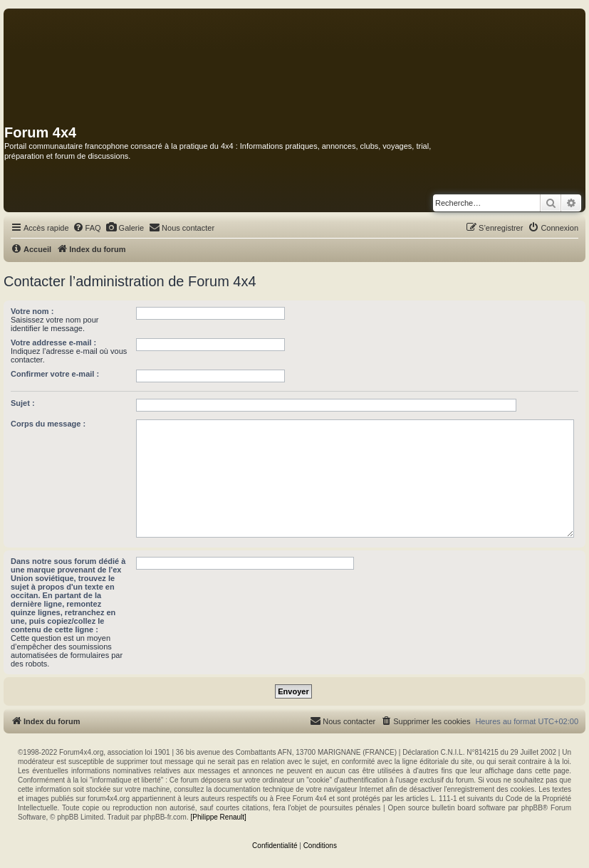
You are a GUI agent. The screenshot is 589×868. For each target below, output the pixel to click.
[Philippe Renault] (218, 817)
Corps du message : (48, 424)
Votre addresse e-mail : (53, 343)
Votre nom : (32, 311)
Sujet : (23, 403)
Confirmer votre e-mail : (55, 374)
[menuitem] (87, 228)
